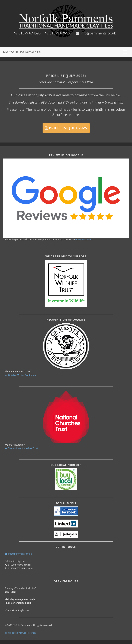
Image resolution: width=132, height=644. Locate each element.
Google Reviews (84, 240)
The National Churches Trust (21, 448)
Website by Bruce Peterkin (20, 633)
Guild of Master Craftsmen (20, 375)
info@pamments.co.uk (96, 33)
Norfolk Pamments (22, 52)
